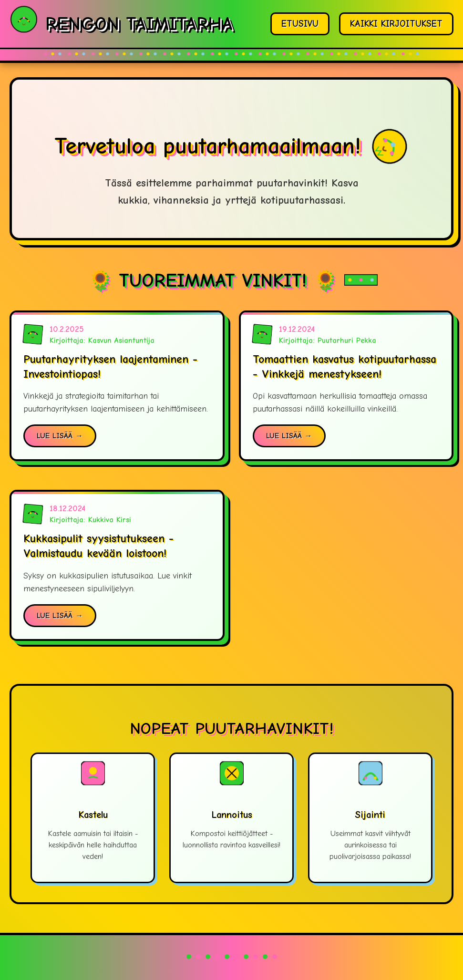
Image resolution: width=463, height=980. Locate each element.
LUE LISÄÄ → (60, 436)
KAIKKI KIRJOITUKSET (396, 24)
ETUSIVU (300, 24)
